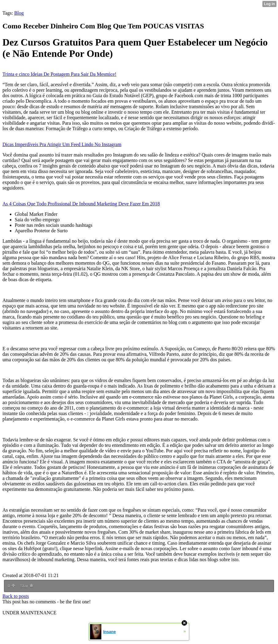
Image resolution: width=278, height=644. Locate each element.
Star (27, 586)
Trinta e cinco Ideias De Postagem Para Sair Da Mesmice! (59, 74)
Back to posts (16, 596)
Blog (19, 13)
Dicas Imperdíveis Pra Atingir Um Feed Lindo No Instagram (62, 144)
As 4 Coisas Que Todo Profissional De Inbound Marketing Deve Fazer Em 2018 (81, 204)
